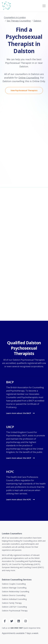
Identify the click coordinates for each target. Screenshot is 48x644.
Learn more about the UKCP (20, 458)
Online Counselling (29, 78)
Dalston (37, 21)
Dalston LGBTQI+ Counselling (14, 607)
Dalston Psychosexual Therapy (15, 611)
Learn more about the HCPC (20, 499)
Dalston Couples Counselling (14, 584)
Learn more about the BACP (20, 413)
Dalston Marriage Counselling (14, 588)
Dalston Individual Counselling (14, 599)
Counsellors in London (15, 17)
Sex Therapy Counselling (19, 21)
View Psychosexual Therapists (24, 90)
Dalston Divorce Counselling (14, 595)
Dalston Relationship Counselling (15, 591)
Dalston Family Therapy (12, 603)
